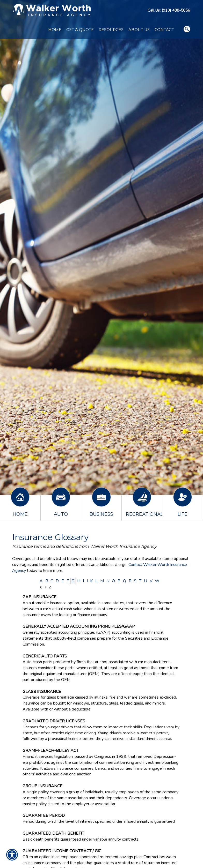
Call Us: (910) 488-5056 (169, 10)
